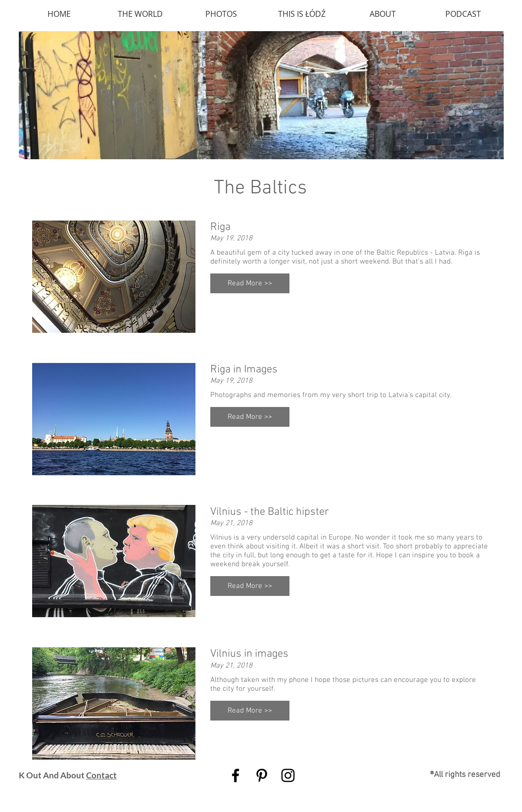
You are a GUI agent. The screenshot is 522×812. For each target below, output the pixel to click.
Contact (101, 775)
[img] (261, 95)
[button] (250, 283)
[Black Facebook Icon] (236, 775)
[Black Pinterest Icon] (262, 775)
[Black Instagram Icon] (288, 775)
